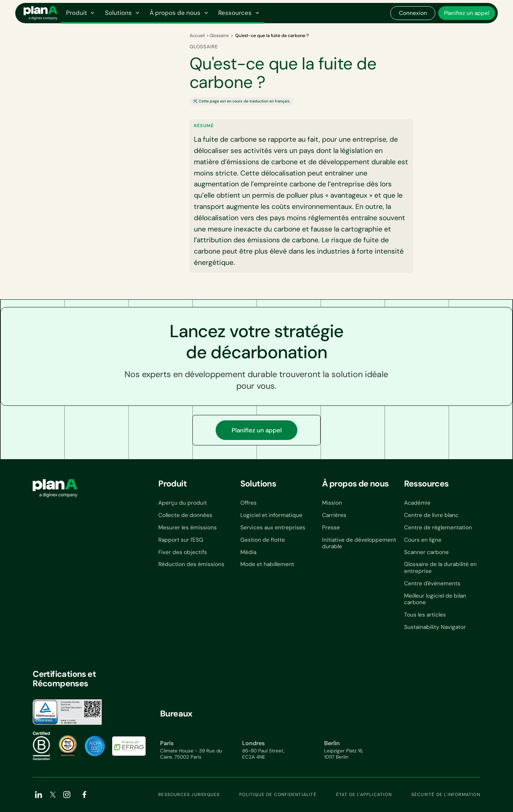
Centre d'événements (432, 583)
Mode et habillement (267, 564)
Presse (331, 528)
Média (248, 552)
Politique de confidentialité (278, 795)
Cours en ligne (423, 540)
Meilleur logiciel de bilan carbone (435, 599)
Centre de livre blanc (431, 515)
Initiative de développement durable (359, 543)
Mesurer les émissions (188, 528)
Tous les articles (425, 615)
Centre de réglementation (438, 528)
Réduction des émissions (191, 564)
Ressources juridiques (189, 795)
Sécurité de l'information (446, 795)
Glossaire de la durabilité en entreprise (440, 568)
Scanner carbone (426, 552)
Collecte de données (185, 515)
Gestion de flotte (263, 540)
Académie (417, 503)
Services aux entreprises (273, 528)
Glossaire (219, 36)
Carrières (334, 515)
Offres (249, 503)
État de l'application (364, 795)
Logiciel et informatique (271, 515)
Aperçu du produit (183, 503)
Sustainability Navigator (435, 627)
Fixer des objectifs (183, 552)
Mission (332, 503)
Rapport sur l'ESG (181, 540)
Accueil (197, 36)
